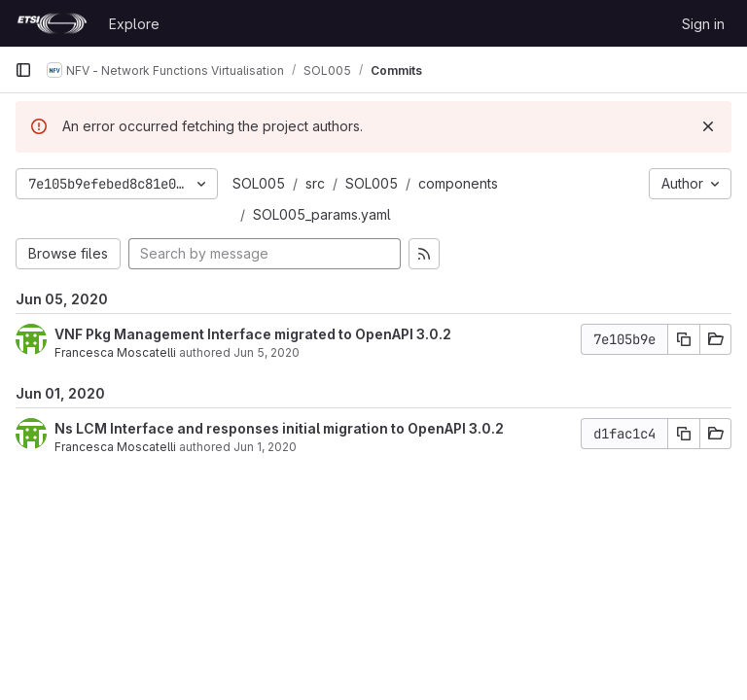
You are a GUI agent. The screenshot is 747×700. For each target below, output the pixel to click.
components (458, 183)
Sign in (703, 24)
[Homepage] (52, 23)
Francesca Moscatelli (115, 352)
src (315, 183)
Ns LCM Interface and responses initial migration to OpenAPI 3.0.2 (279, 428)
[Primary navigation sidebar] (23, 70)
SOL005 (259, 183)
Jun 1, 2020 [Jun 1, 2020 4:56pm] (265, 447)
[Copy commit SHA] (684, 339)
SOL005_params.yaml (322, 214)
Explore (134, 24)
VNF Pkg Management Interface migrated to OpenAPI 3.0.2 (253, 334)
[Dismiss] (708, 126)
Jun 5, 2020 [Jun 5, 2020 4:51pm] (267, 352)
